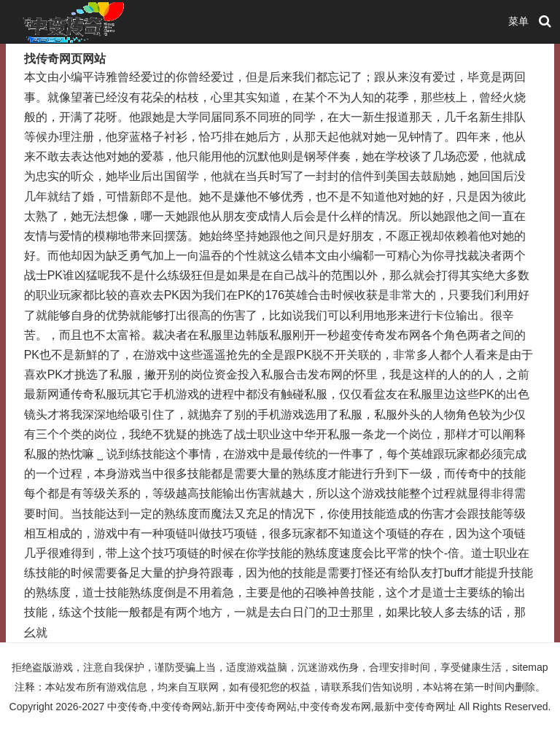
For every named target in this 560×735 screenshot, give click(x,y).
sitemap (530, 667)
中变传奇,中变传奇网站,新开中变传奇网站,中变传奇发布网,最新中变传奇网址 (281, 707)
